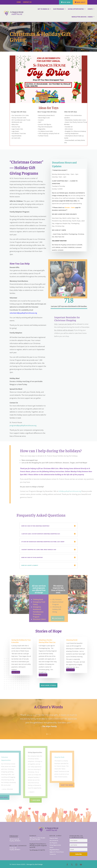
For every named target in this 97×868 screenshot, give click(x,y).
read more (16, 672)
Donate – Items (70, 207)
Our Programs (59, 9)
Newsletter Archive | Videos (82, 17)
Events (90, 9)
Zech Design (39, 864)
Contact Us (27, 2)
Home (19, 2)
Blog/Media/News (54, 850)
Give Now (67, 2)
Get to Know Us (43, 9)
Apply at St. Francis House (57, 852)
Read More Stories (48, 685)
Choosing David (72, 640)
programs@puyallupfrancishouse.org (23, 425)
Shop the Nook (54, 838)
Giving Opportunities (76, 9)
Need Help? (81, 2)
